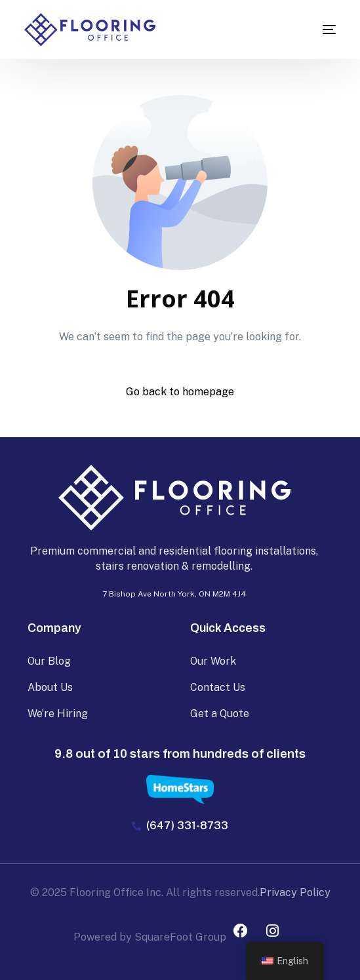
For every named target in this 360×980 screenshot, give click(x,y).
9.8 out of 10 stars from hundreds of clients (180, 754)
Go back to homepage (180, 392)
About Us (50, 687)
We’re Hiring (58, 714)
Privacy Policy (295, 892)
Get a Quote (220, 714)
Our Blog (49, 661)
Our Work (213, 661)
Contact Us (218, 687)
